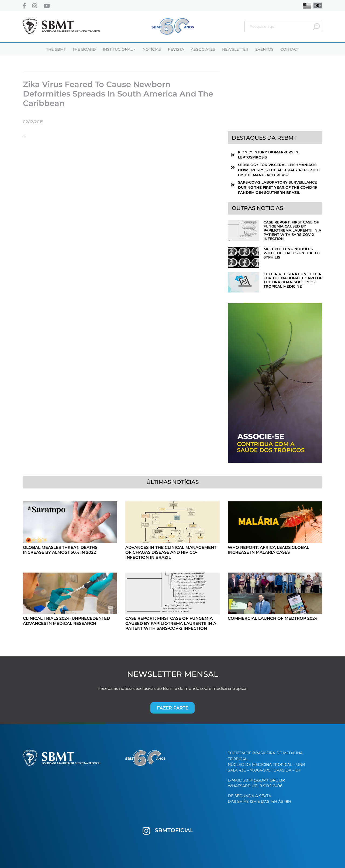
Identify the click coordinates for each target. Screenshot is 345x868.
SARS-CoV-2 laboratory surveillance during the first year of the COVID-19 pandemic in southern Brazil (277, 187)
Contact (290, 49)
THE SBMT (56, 49)
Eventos (264, 49)
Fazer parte (173, 708)
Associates (203, 49)
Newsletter (235, 49)
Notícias (152, 49)
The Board (84, 49)
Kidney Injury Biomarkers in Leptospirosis (268, 155)
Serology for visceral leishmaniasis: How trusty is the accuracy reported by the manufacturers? (279, 170)
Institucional (118, 49)
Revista (176, 49)
